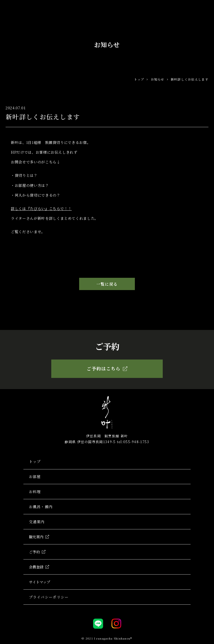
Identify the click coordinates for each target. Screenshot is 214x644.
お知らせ (158, 79)
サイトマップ (40, 583)
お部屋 (35, 477)
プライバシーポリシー (49, 598)
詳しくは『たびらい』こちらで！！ (41, 208)
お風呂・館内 (41, 507)
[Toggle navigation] (205, 8)
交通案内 (37, 522)
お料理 (35, 492)
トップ (139, 79)
